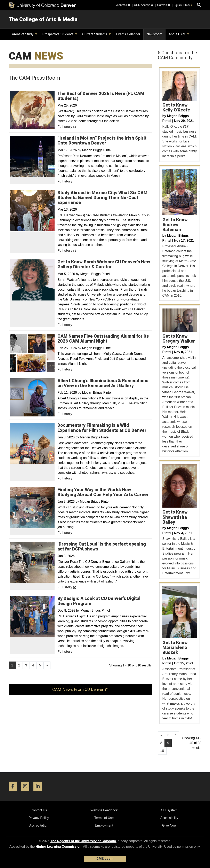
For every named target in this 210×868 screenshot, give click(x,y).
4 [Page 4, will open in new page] (33, 665)
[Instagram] (27, 792)
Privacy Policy (39, 818)
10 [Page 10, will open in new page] (162, 751)
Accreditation (39, 825)
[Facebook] (14, 792)
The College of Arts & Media (43, 19)
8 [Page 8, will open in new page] (161, 743)
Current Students (96, 34)
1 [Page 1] (12, 665)
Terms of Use (104, 818)
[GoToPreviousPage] (161, 735)
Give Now (169, 825)
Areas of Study (25, 34)
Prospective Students (60, 34)
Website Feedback (104, 810)
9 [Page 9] (168, 743)
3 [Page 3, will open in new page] (26, 665)
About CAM (179, 34)
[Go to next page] (47, 665)
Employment (104, 825)
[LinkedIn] (39, 792)
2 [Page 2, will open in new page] (19, 665)
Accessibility (169, 818)
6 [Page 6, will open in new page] (168, 735)
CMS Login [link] (105, 859)
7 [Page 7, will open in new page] (175, 735)
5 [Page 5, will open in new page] (40, 665)
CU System (169, 810)
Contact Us (39, 810)
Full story (76, 126)
